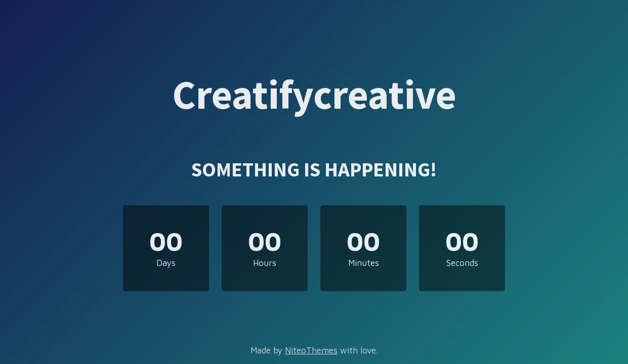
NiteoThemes (311, 350)
